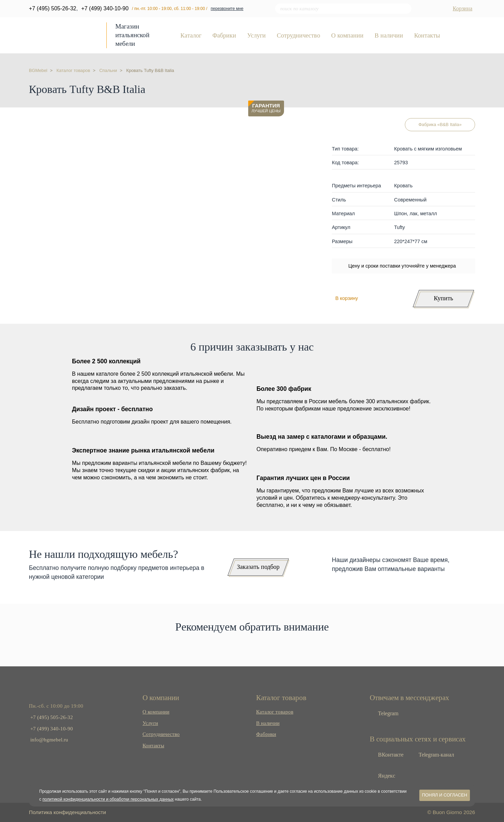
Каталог (191, 36)
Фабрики (224, 36)
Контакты (427, 36)
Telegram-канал (436, 755)
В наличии (389, 36)
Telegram (387, 713)
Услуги (256, 36)
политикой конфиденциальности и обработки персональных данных (108, 799)
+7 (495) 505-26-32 (52, 8)
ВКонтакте (390, 755)
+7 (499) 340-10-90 (105, 8)
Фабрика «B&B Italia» (440, 124)
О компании (347, 36)
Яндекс (386, 776)
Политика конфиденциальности (67, 812)
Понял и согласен (445, 795)
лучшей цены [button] (266, 108)
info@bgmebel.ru (49, 740)
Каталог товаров (275, 712)
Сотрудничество (298, 36)
